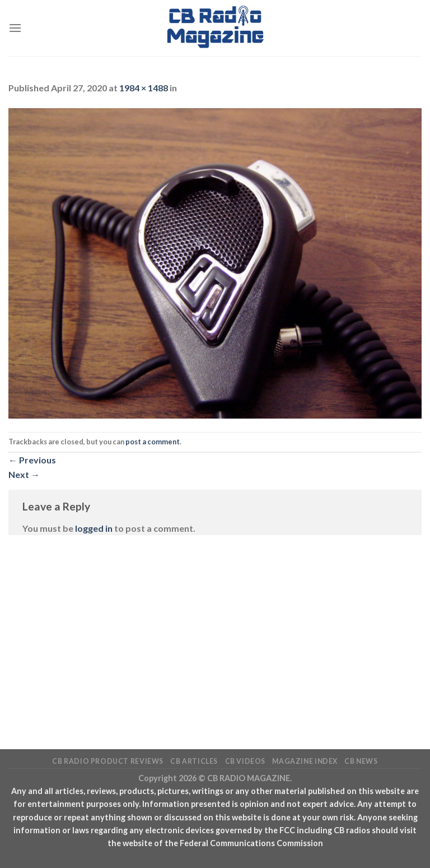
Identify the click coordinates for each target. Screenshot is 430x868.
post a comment (153, 442)
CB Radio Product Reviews (108, 761)
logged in (94, 528)
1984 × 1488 (144, 88)
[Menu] (15, 28)
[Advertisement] (215, 625)
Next (24, 474)
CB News (361, 761)
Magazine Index (305, 761)
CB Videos (246, 761)
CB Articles (194, 761)
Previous (32, 460)
